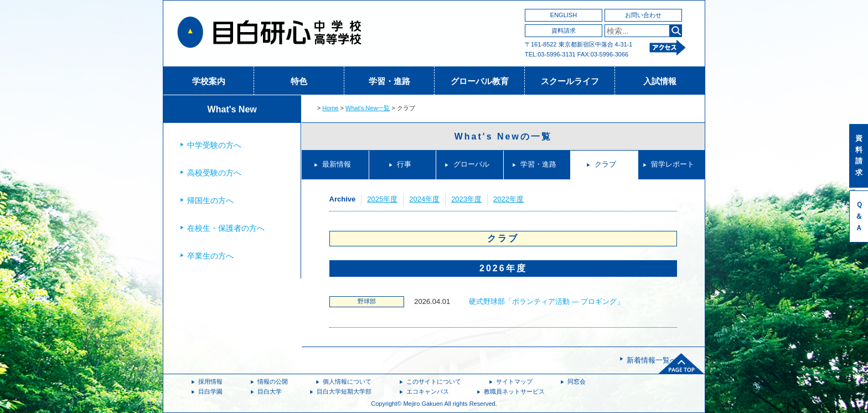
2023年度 (466, 199)
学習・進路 (389, 81)
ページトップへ (681, 364)
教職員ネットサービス (514, 391)
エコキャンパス (428, 391)
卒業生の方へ (210, 256)
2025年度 (382, 199)
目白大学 (270, 391)
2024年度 (424, 199)
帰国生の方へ (210, 200)
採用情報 (210, 381)
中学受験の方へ (214, 145)
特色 (299, 81)
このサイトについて (434, 381)
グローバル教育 (480, 81)
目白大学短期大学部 (344, 391)
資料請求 (564, 30)
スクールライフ (570, 81)
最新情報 (337, 164)
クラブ (605, 164)
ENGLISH (564, 15)
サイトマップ (514, 381)
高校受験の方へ (214, 173)
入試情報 (660, 81)
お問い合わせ (643, 15)
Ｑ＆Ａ (859, 216)
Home (330, 108)
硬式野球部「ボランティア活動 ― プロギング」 (546, 301)
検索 (676, 31)
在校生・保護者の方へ (226, 228)
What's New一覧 (368, 108)
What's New (232, 109)
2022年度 (508, 199)
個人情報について (347, 381)
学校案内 (209, 81)
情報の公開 (273, 381)
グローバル (471, 164)
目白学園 (210, 391)
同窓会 (577, 381)
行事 (404, 164)
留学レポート (673, 164)
